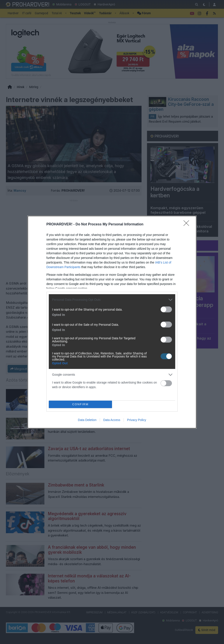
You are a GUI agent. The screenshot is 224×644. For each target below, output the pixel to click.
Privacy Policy (137, 420)
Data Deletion (87, 420)
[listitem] (112, 300)
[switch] (166, 309)
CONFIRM (80, 404)
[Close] (188, 225)
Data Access (112, 420)
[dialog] (112, 322)
